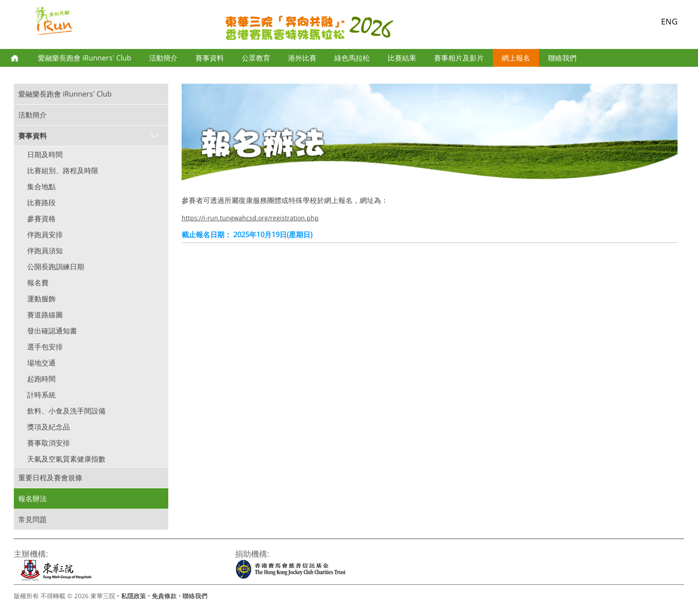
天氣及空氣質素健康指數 (66, 459)
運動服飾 (41, 299)
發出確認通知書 (52, 331)
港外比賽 (302, 58)
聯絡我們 (562, 58)
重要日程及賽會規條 (50, 478)
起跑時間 (41, 379)
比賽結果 (402, 58)
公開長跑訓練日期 (56, 267)
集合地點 (41, 186)
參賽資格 (41, 219)
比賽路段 (41, 203)
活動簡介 (163, 58)
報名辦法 (32, 498)
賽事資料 (210, 58)
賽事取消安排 (49, 443)
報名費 (38, 283)
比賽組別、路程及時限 (63, 170)
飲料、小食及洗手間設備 (66, 411)
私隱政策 (134, 596)
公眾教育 (256, 58)
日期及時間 (45, 154)
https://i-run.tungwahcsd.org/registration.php (250, 218)
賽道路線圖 (45, 315)
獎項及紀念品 (49, 427)
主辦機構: (31, 553)
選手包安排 (45, 347)
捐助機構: (252, 553)
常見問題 (32, 519)
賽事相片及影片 (459, 58)
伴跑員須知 (45, 251)
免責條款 (164, 596)
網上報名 (516, 58)
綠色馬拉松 (352, 58)
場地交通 (41, 363)
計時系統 (41, 395)
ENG (669, 21)
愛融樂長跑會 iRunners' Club (85, 58)
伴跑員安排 (45, 235)
